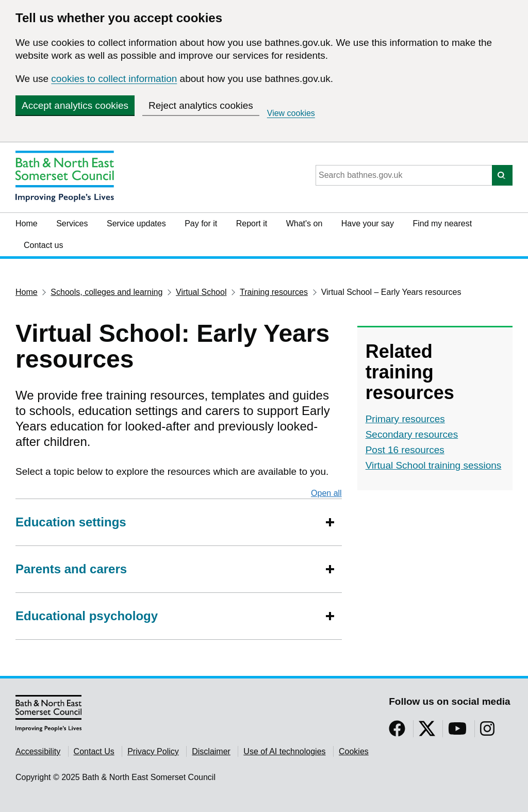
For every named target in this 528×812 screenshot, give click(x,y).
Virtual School (201, 292)
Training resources (274, 292)
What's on (304, 223)
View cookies (291, 113)
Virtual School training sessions (434, 465)
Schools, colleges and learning (106, 292)
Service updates (136, 223)
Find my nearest (442, 223)
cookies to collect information (114, 79)
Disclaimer (211, 751)
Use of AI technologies (284, 751)
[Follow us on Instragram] (487, 732)
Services (72, 223)
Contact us (43, 245)
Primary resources (405, 419)
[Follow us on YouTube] (457, 732)
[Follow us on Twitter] (427, 732)
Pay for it (201, 223)
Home (27, 223)
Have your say (368, 223)
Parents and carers (71, 569)
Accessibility (38, 751)
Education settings (71, 522)
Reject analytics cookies (201, 105)
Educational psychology (87, 616)
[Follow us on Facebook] (397, 732)
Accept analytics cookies (75, 105)
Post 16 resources (405, 450)
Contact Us (94, 751)
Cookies (354, 751)
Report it (252, 223)
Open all (326, 493)
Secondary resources (412, 434)
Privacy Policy (153, 751)
